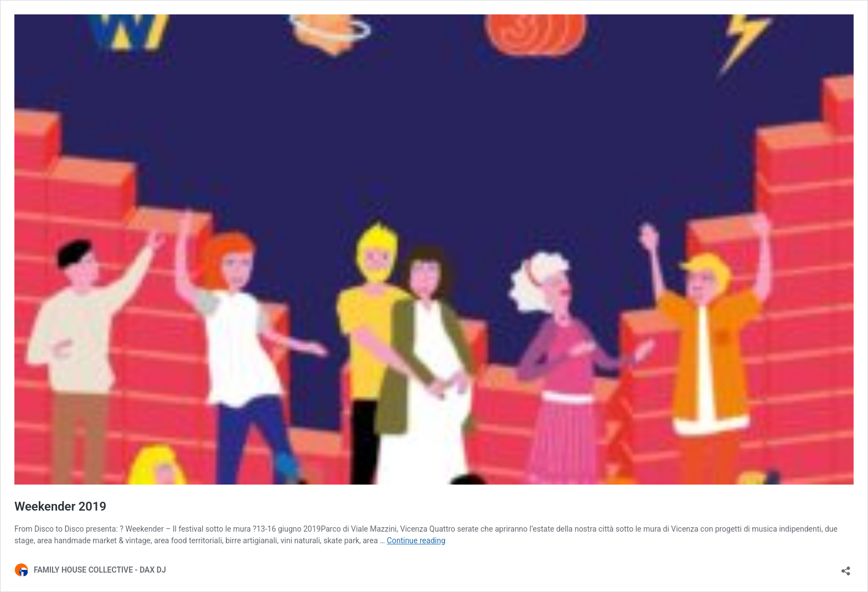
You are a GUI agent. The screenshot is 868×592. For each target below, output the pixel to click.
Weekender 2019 (60, 506)
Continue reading (416, 540)
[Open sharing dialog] (846, 567)
